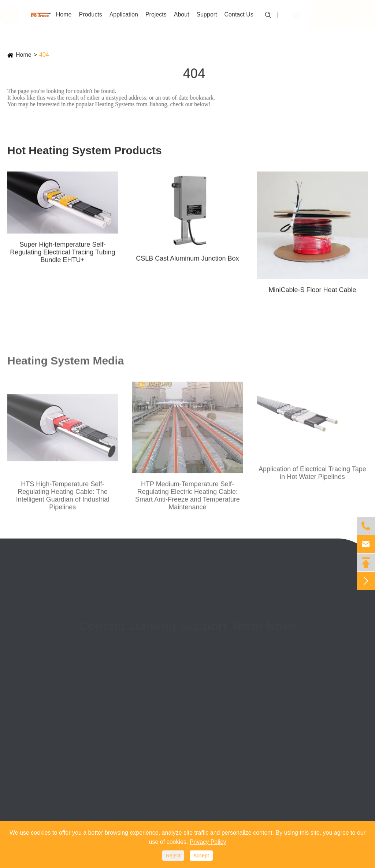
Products (90, 14)
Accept (201, 856)
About (182, 14)
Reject (173, 856)
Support (207, 14)
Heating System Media (66, 363)
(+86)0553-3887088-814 (257, 671)
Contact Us (239, 14)
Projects (156, 14)
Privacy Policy (208, 842)
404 (44, 55)
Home (64, 14)
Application (124, 14)
